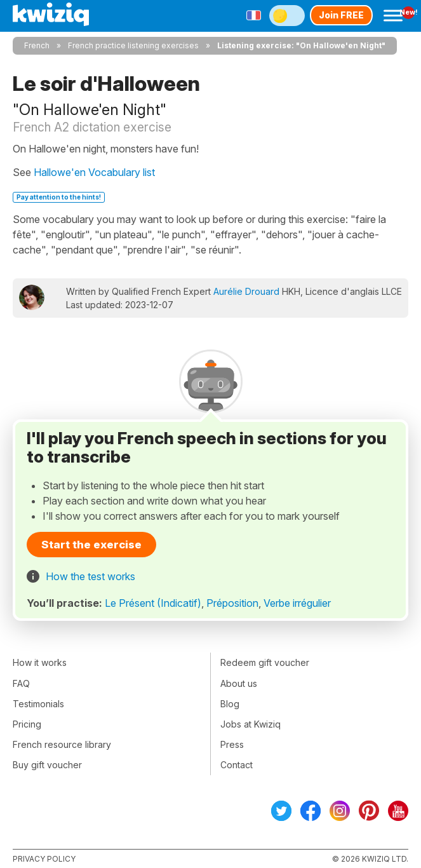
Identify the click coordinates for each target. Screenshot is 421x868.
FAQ (21, 683)
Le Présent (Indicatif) (153, 603)
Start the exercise (91, 545)
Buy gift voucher (47, 765)
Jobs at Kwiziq (251, 724)
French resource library (62, 744)
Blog (230, 704)
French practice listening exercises (133, 45)
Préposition (232, 603)
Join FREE (341, 15)
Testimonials (38, 704)
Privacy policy (44, 859)
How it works (40, 662)
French (37, 45)
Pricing (27, 724)
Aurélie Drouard (246, 291)
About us (239, 683)
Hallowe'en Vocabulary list (94, 172)
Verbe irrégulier (297, 603)
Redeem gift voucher (265, 662)
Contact (237, 765)
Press (232, 744)
